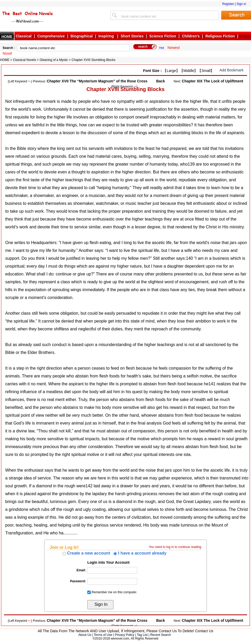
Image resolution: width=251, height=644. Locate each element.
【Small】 (206, 71)
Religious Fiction (220, 36)
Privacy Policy (125, 635)
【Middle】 (189, 71)
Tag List (142, 635)
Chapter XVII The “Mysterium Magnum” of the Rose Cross (97, 81)
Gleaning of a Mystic (54, 60)
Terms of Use (103, 635)
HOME (7, 37)
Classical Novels (25, 60)
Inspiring (107, 36)
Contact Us (204, 631)
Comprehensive (51, 36)
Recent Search (160, 635)
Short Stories (132, 36)
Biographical (82, 36)
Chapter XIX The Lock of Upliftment (212, 81)
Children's (191, 36)
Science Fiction (163, 36)
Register (228, 4)
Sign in (241, 4)
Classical (24, 36)
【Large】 (171, 71)
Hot (162, 48)
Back (160, 81)
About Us (85, 635)
